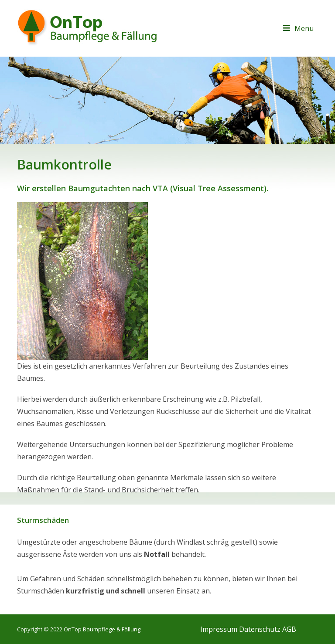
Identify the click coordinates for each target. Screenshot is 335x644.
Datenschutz (260, 629)
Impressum (219, 629)
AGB (289, 629)
